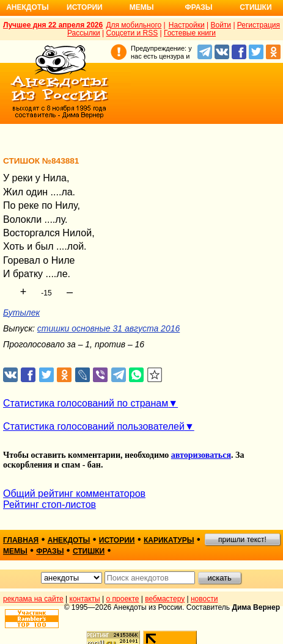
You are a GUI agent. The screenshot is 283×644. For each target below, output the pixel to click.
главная (21, 540)
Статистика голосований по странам (86, 403)
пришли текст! (242, 540)
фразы (50, 551)
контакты (85, 599)
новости (204, 599)
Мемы (142, 7)
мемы (15, 551)
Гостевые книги (190, 33)
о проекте (123, 599)
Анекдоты (28, 7)
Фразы (198, 7)
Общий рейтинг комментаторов (74, 494)
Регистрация (259, 25)
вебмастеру (165, 599)
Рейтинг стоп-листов (50, 505)
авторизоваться (201, 455)
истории (117, 540)
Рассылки (84, 33)
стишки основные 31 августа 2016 (108, 328)
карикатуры (169, 540)
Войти (221, 25)
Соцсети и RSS (132, 33)
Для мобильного (134, 25)
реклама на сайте (33, 599)
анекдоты (69, 540)
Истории (85, 7)
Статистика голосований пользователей (94, 426)
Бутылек (21, 313)
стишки (89, 551)
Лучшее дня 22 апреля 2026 (53, 25)
